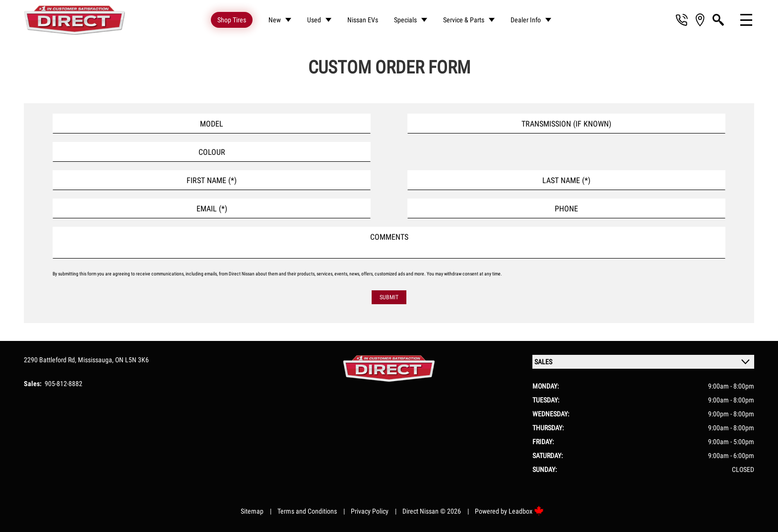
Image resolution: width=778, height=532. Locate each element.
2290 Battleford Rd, (51, 360)
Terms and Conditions (307, 511)
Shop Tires (232, 20)
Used (314, 20)
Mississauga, (97, 360)
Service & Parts (464, 20)
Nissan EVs (363, 20)
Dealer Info (526, 20)
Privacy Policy (370, 511)
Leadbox (526, 511)
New (275, 20)
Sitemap (252, 511)
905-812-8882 (64, 384)
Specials (405, 20)
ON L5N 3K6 (132, 360)
